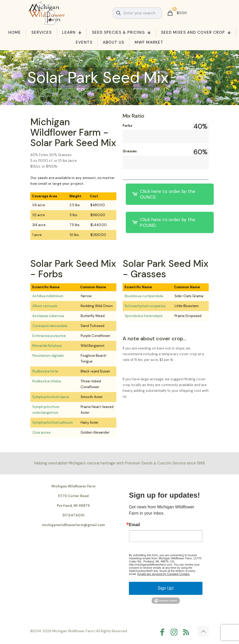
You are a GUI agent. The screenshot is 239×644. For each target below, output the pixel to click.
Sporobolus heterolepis (144, 316)
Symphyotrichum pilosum (53, 422)
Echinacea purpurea (49, 336)
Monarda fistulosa (47, 346)
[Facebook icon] (163, 632)
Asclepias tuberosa (48, 316)
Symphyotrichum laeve (51, 397)
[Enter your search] (138, 13)
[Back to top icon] (203, 631)
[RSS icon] (187, 632)
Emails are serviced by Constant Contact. (164, 574)
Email (135, 525)
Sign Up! (166, 588)
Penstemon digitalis (48, 356)
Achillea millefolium (48, 296)
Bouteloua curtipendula (144, 296)
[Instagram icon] (175, 632)
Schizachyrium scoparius (145, 306)
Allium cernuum (45, 306)
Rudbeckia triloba (47, 381)
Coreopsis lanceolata (50, 326)
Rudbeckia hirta (45, 371)
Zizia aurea (41, 432)
